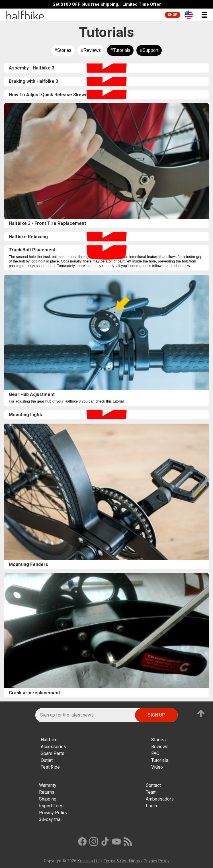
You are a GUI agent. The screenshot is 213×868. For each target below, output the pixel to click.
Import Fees (51, 806)
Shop (173, 15)
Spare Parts (53, 753)
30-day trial (50, 819)
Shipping (48, 799)
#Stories (63, 50)
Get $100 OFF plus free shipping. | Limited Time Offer (107, 4)
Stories (158, 740)
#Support (149, 50)
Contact (153, 785)
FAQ (155, 753)
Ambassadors (160, 799)
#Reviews (91, 50)
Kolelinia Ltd (89, 861)
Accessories (53, 747)
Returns (47, 792)
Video (157, 767)
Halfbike (49, 740)
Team (151, 792)
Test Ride (50, 767)
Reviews (160, 747)
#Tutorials (120, 50)
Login (151, 806)
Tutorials (160, 760)
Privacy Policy (53, 813)
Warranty (48, 785)
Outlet (47, 760)
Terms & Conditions (122, 861)
